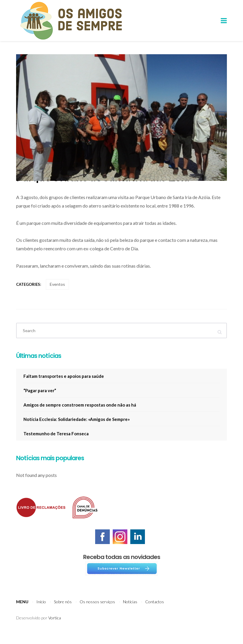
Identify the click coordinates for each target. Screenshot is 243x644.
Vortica (55, 627)
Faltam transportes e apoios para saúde (64, 385)
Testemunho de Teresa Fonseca (56, 443)
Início (41, 611)
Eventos (57, 293)
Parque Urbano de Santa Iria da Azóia (103, 186)
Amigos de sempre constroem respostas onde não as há (80, 414)
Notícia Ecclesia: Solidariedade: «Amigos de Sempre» (77, 428)
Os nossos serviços (97, 611)
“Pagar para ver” (40, 400)
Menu (22, 611)
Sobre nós (63, 611)
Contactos (155, 611)
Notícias (130, 611)
